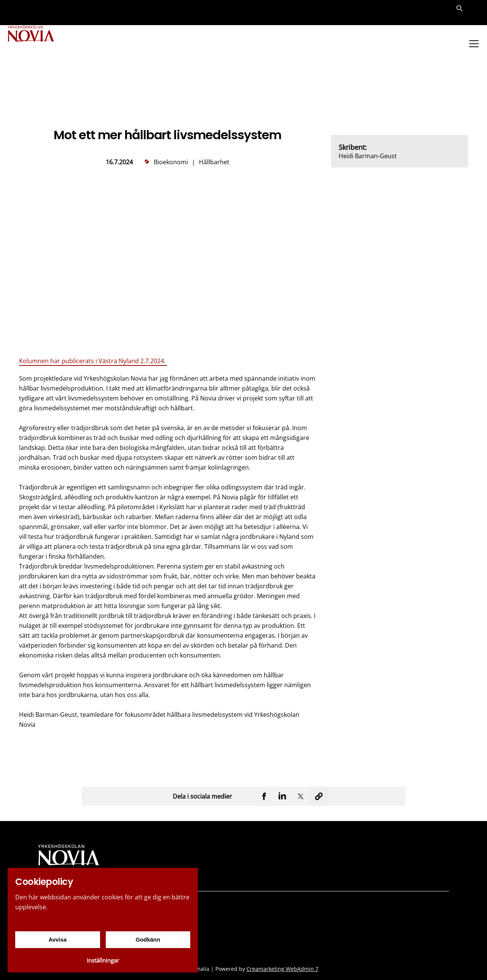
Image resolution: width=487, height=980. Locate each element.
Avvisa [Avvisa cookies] (58, 939)
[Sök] (460, 13)
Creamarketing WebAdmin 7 (282, 969)
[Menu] (474, 44)
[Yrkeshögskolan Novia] (38, 44)
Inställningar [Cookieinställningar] (103, 960)
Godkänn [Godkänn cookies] (148, 939)
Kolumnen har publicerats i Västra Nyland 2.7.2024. (93, 361)
